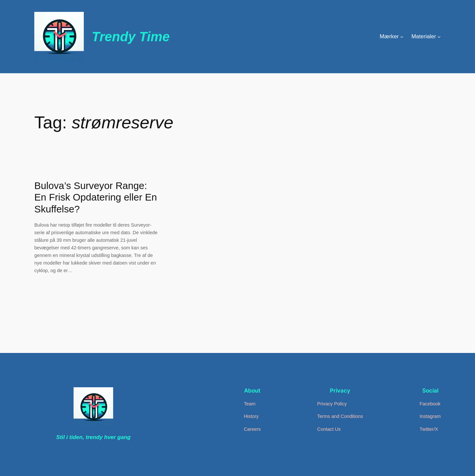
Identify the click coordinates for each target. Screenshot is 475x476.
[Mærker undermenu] (402, 37)
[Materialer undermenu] (439, 37)
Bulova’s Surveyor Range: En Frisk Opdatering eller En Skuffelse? (96, 197)
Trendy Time (131, 37)
